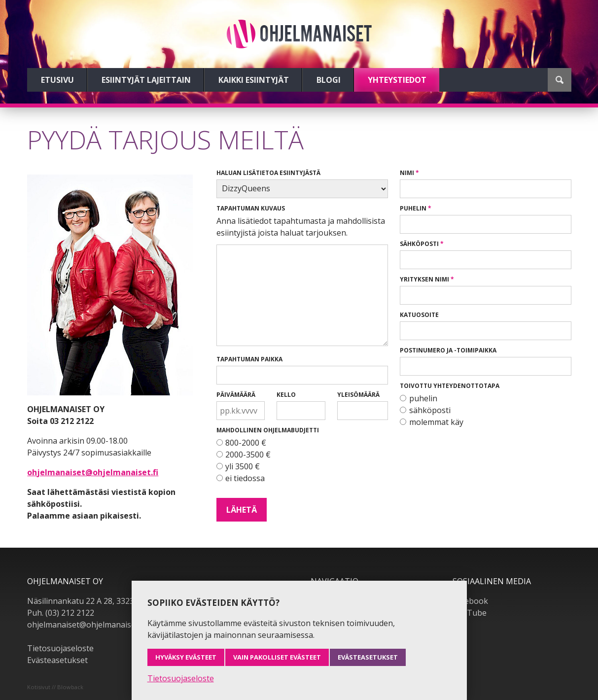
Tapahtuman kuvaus (251, 208)
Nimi (407, 173)
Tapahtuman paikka (249, 359)
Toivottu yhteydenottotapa (450, 386)
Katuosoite (419, 315)
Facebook (470, 601)
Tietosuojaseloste (60, 648)
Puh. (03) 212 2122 (61, 613)
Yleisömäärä (358, 395)
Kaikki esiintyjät (254, 80)
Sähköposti (419, 244)
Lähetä (242, 510)
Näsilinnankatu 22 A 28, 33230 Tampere (101, 601)
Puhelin (413, 208)
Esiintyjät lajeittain (146, 80)
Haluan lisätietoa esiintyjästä (268, 173)
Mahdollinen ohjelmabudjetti (268, 430)
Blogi (329, 80)
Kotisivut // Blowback (55, 687)
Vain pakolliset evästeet (277, 657)
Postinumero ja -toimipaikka (448, 350)
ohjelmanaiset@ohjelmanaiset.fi (93, 472)
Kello (286, 395)
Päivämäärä (236, 395)
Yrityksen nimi (424, 279)
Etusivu (57, 80)
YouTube (470, 613)
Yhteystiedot (397, 80)
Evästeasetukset (57, 660)
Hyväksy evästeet (186, 657)
